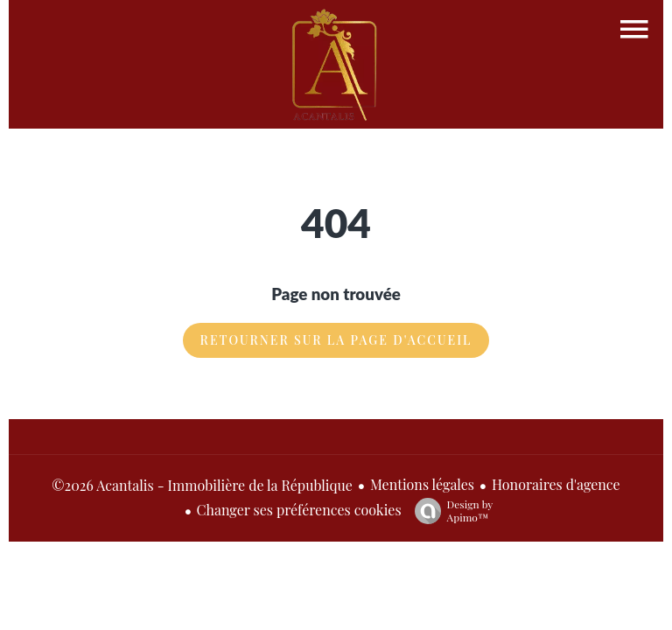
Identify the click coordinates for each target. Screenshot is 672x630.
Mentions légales (422, 484)
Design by (450, 511)
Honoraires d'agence (556, 484)
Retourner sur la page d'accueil (336, 340)
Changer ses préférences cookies (299, 510)
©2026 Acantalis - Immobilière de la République (202, 485)
